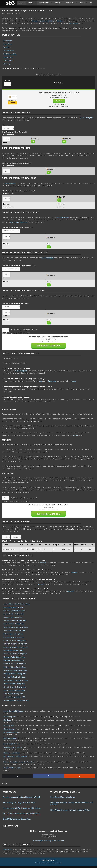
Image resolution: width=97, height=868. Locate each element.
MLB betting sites (21, 371)
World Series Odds (10, 54)
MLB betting (74, 23)
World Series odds (63, 217)
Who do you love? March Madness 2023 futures (22, 808)
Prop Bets (7, 47)
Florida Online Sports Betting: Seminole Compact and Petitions (72, 803)
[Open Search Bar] (90, 3)
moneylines (36, 21)
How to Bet (72, 3)
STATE (7, 81)
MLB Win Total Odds (11, 732)
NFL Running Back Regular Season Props (19, 802)
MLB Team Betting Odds (12, 768)
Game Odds (8, 44)
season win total (11, 183)
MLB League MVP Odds (12, 753)
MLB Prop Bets (9, 726)
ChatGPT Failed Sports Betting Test (17, 819)
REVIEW (12, 103)
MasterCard (52, 381)
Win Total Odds (9, 50)
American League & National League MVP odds (22, 797)
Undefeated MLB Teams (12, 744)
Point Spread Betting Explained (63, 797)
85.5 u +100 (61, 207)
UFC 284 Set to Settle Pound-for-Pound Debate (21, 813)
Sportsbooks (46, 3)
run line (75, 435)
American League (47, 258)
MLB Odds (7, 720)
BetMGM (43, 563)
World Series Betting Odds (13, 747)
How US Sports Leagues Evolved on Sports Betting (70, 810)
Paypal (74, 381)
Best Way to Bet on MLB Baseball (15, 756)
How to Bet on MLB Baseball (13, 711)
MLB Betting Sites (10, 717)
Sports (33, 3)
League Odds (8, 57)
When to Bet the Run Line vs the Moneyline (19, 762)
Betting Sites (8, 41)
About (84, 3)
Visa (40, 381)
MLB (5, 783)
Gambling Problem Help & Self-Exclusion (48, 841)
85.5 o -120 (61, 204)
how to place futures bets (19, 222)
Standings (7, 64)
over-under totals (47, 21)
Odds (22, 3)
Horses (59, 3)
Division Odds (8, 61)
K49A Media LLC (7, 850)
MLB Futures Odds (10, 738)
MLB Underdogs (9, 729)
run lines (60, 21)
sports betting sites (87, 118)
